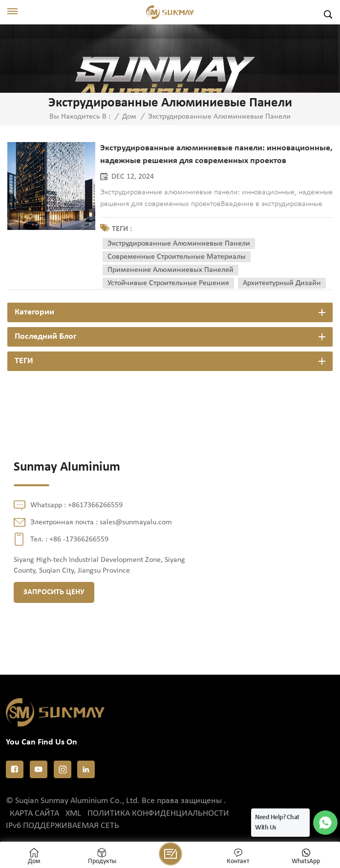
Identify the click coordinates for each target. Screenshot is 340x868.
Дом (129, 117)
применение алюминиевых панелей (170, 270)
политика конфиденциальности (158, 814)
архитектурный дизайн (282, 283)
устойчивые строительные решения (168, 283)
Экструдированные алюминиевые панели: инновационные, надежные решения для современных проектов (216, 155)
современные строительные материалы (177, 257)
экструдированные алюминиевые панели (179, 244)
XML (73, 814)
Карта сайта (34, 814)
